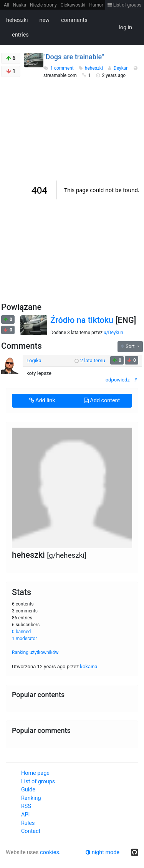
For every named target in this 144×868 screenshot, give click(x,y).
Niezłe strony (43, 5)
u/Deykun (113, 333)
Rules (28, 823)
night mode (103, 852)
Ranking (31, 798)
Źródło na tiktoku (82, 320)
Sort (128, 346)
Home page (35, 773)
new (44, 20)
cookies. (50, 852)
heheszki (17, 20)
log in (125, 28)
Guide (28, 790)
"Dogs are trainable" (74, 57)
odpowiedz (118, 380)
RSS (26, 806)
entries (20, 35)
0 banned (21, 632)
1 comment (62, 68)
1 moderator (24, 639)
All (7, 5)
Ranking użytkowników (35, 652)
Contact (31, 831)
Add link (42, 401)
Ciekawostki (73, 5)
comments (74, 20)
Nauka (20, 5)
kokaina (89, 666)
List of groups (125, 5)
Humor (96, 5)
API (25, 815)
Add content (102, 401)
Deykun (122, 68)
